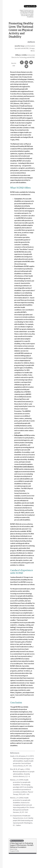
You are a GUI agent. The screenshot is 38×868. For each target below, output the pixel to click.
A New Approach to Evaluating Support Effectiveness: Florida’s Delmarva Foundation (23, 846)
